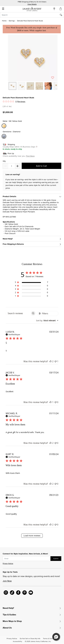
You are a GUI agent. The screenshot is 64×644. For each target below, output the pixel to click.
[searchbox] (18, 313)
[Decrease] (17, 166)
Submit (56, 559)
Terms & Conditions (50, 638)
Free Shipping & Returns (13, 244)
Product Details (9, 196)
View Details (32, 4)
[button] (33, 58)
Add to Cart (41, 166)
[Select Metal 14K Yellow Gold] (4, 126)
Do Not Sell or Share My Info (30, 638)
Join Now (7, 581)
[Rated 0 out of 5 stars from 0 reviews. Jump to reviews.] (14, 102)
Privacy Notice (8, 563)
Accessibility (17, 641)
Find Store (30, 156)
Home (4, 21)
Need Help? (8, 239)
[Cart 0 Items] (61, 9)
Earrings (12, 21)
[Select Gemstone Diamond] (4, 136)
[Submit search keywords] (62, 15)
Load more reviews (32, 536)
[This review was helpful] (51, 361)
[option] (12, 86)
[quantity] (11, 166)
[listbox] (33, 88)
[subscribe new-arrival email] (27, 559)
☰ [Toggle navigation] (3, 9)
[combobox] (32, 15)
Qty (4, 161)
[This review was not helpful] (55, 361)
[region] (31, 283)
